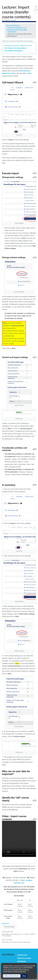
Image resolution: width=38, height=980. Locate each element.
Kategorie (6, 923)
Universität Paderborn (13, 26)
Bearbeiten (33, 82)
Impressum (21, 961)
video (29, 73)
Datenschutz (22, 955)
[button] (12, 976)
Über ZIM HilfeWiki (24, 958)
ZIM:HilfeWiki (12, 32)
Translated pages (9, 927)
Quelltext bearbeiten (35, 82)
